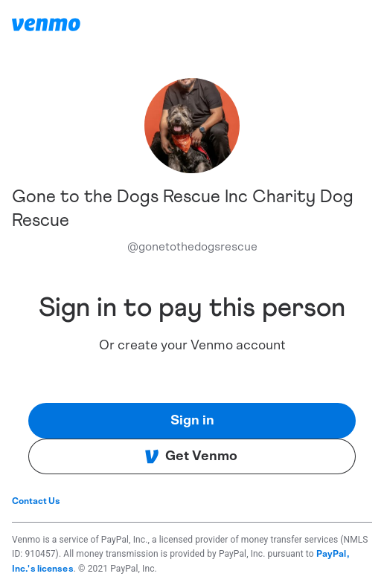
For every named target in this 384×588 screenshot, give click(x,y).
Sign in (192, 421)
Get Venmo (191, 456)
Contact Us (36, 501)
